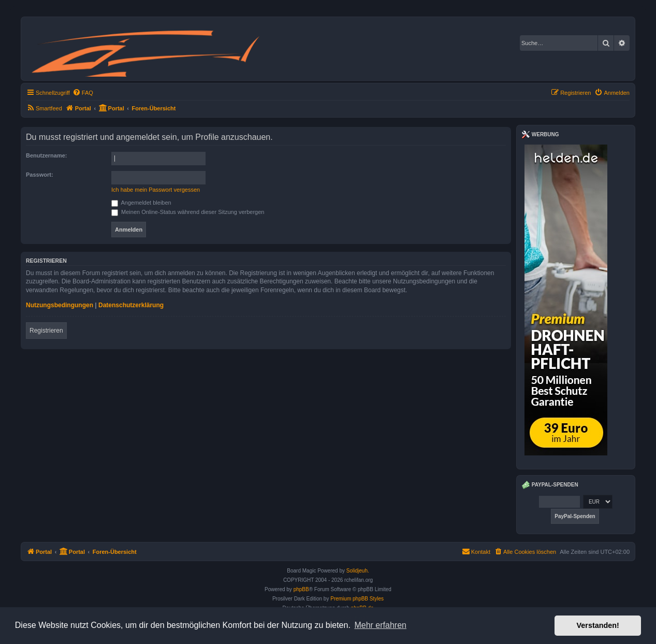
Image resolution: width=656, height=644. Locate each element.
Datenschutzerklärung (131, 305)
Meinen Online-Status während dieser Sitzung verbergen (188, 212)
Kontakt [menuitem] (476, 551)
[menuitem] (83, 93)
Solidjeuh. (358, 571)
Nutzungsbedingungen (60, 305)
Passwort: (40, 175)
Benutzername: (46, 155)
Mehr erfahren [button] (380, 625)
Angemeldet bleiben (141, 203)
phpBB (301, 589)
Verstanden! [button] (598, 625)
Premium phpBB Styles (357, 599)
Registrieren (46, 331)
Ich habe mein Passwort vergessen (156, 190)
